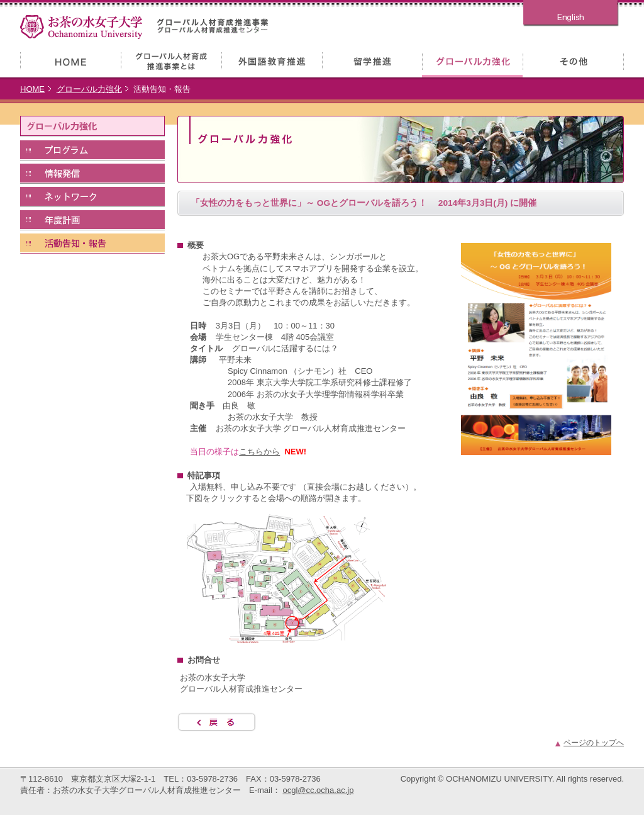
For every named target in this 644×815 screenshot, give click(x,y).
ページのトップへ (594, 742)
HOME (32, 89)
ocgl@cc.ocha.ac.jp (318, 790)
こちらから (259, 452)
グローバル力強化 (89, 89)
